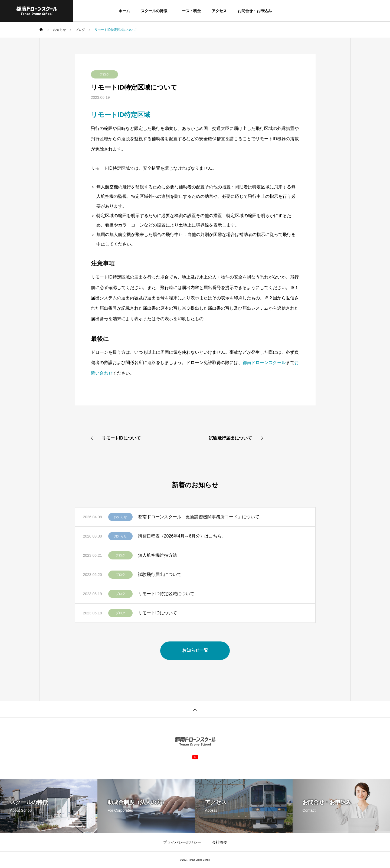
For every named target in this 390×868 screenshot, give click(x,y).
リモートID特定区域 (121, 115)
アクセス (219, 11)
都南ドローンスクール (264, 363)
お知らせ (120, 517)
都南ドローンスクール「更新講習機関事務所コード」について (199, 517)
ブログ (104, 74)
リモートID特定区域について (166, 594)
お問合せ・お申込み (255, 11)
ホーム (124, 11)
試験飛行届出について (160, 574)
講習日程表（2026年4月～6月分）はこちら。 (182, 536)
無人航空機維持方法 (158, 555)
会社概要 (219, 842)
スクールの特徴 (154, 11)
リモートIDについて (158, 613)
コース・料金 (189, 11)
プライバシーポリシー (182, 842)
